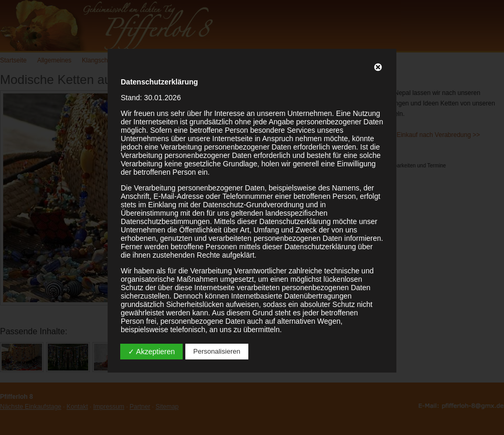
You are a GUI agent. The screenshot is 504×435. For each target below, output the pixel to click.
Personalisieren (217, 351)
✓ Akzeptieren (151, 352)
